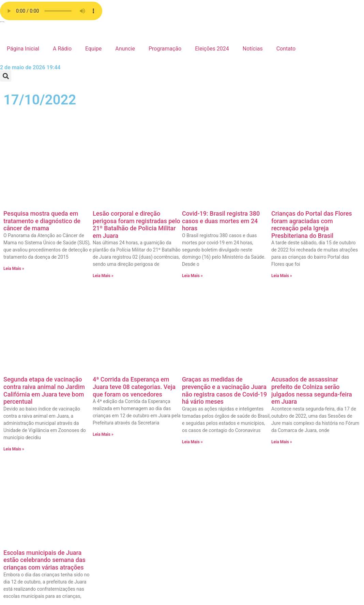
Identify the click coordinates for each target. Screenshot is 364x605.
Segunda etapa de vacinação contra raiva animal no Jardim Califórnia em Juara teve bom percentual (44, 212)
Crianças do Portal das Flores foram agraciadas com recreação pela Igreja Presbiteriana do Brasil (312, 135)
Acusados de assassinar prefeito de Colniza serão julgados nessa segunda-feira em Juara (312, 212)
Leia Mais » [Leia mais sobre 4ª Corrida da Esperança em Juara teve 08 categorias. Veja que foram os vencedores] (103, 256)
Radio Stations (179, 401)
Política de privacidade (189, 409)
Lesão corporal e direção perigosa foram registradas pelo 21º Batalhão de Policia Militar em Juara (136, 135)
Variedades (281, 401)
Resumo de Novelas (292, 434)
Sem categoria (285, 417)
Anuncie (125, 49)
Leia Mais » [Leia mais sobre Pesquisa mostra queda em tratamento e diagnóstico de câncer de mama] (14, 179)
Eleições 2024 (212, 49)
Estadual (278, 491)
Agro (273, 556)
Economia (280, 515)
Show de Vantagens (292, 409)
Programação (165, 49)
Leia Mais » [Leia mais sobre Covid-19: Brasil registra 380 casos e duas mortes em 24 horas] (192, 186)
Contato (286, 49)
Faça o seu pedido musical (193, 425)
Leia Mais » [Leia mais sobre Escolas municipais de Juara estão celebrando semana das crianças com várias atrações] (14, 340)
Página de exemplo (184, 417)
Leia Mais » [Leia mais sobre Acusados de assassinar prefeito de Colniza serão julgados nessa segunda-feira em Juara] (282, 263)
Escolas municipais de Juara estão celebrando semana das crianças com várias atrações (44, 292)
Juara (274, 474)
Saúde (275, 425)
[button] (6, 76)
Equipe (93, 49)
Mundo (276, 466)
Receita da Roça (287, 450)
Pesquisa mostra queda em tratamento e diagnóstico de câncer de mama (42, 131)
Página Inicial (23, 49)
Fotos (274, 483)
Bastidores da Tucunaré (296, 548)
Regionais (279, 442)
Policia (276, 458)
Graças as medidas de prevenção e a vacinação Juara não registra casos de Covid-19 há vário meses (224, 212)
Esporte (277, 499)
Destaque (279, 524)
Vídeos (276, 393)
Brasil (274, 540)
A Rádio (62, 49)
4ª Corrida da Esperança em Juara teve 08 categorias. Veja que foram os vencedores (134, 208)
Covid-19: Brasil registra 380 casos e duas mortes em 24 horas (221, 131)
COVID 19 (279, 532)
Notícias (253, 49)
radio (167, 393)
